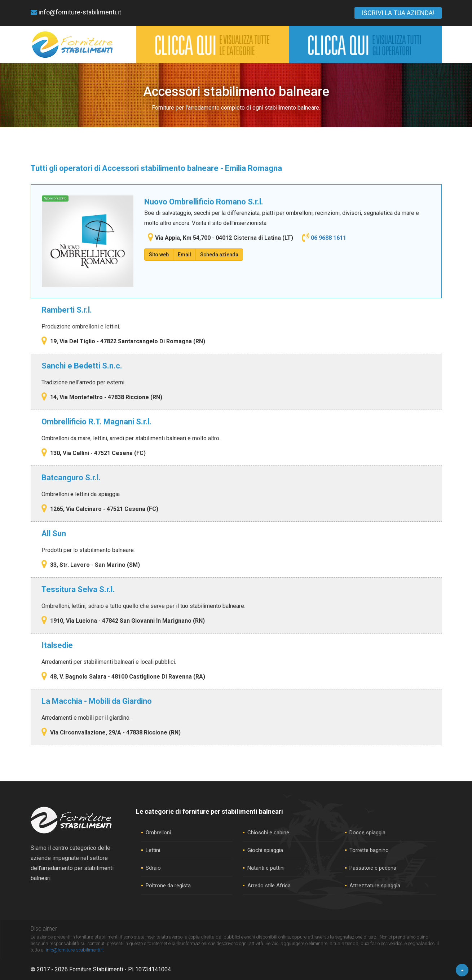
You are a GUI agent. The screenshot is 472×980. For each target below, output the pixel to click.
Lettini (153, 850)
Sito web (159, 255)
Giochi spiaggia (265, 850)
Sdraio (153, 868)
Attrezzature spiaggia (375, 886)
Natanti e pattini (266, 868)
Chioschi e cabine (268, 833)
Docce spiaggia (367, 833)
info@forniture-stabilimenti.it (76, 12)
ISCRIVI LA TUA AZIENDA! (398, 13)
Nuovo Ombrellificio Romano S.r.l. (204, 202)
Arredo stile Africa (269, 886)
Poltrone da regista (168, 886)
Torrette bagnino (369, 850)
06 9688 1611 (328, 238)
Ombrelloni (158, 833)
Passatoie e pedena (373, 868)
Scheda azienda (219, 255)
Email (184, 255)
